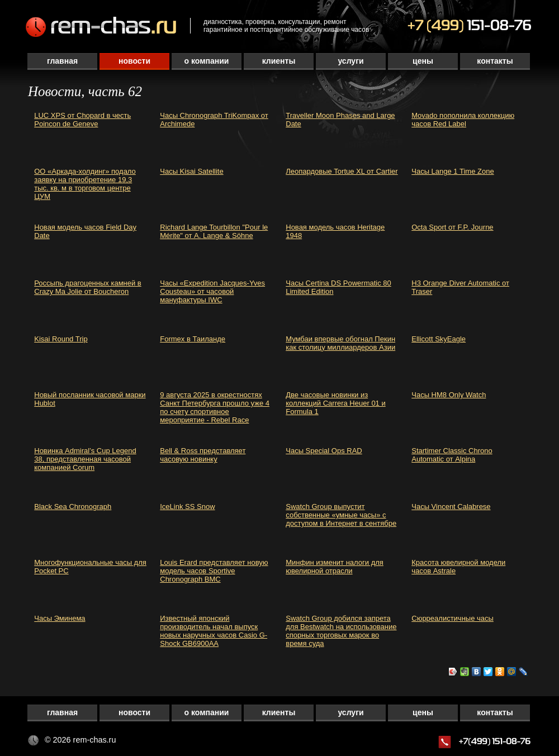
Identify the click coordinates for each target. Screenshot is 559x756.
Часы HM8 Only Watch (449, 395)
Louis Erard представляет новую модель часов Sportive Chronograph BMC (214, 571)
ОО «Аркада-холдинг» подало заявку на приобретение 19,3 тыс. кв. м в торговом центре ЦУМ (85, 184)
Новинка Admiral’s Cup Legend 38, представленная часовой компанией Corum (85, 459)
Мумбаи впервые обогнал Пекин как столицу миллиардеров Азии (340, 343)
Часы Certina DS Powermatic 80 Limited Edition (338, 287)
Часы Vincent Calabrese (451, 507)
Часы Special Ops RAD (324, 451)
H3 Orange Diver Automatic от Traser (460, 287)
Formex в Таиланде (193, 339)
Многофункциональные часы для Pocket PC (90, 567)
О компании (207, 61)
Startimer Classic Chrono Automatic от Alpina (452, 455)
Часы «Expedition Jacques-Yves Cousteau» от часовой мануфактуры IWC (212, 291)
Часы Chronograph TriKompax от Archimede (214, 120)
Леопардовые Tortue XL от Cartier (342, 171)
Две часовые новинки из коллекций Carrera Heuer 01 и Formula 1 (335, 403)
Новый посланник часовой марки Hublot (90, 399)
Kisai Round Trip (61, 339)
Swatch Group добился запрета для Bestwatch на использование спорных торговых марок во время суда (341, 631)
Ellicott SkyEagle (439, 339)
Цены (423, 61)
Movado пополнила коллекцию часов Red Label (463, 120)
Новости (134, 61)
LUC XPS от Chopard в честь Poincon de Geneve (82, 120)
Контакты (495, 61)
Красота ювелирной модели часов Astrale (458, 567)
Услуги (350, 61)
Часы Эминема (60, 618)
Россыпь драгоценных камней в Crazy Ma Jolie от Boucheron (88, 287)
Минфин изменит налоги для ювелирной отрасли (335, 567)
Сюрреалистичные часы (453, 618)
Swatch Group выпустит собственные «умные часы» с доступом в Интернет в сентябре (341, 515)
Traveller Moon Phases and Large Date (340, 120)
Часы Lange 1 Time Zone (453, 171)
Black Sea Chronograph (73, 507)
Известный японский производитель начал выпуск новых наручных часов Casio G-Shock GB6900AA (214, 631)
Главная (62, 61)
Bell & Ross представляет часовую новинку (203, 455)
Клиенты (279, 61)
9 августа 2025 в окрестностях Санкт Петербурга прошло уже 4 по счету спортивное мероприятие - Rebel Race (215, 407)
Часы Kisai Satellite (191, 171)
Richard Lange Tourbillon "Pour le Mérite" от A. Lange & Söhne (214, 231)
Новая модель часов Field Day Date (85, 231)
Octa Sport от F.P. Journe (452, 227)
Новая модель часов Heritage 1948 (335, 231)
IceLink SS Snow (187, 507)
